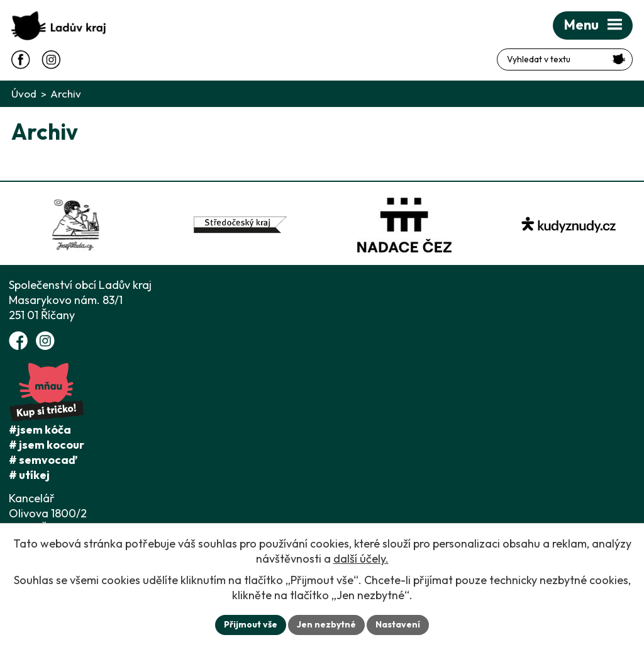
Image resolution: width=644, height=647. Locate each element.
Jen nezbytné (326, 624)
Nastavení (398, 624)
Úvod (24, 93)
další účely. (361, 559)
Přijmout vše (251, 624)
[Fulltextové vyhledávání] (565, 59)
